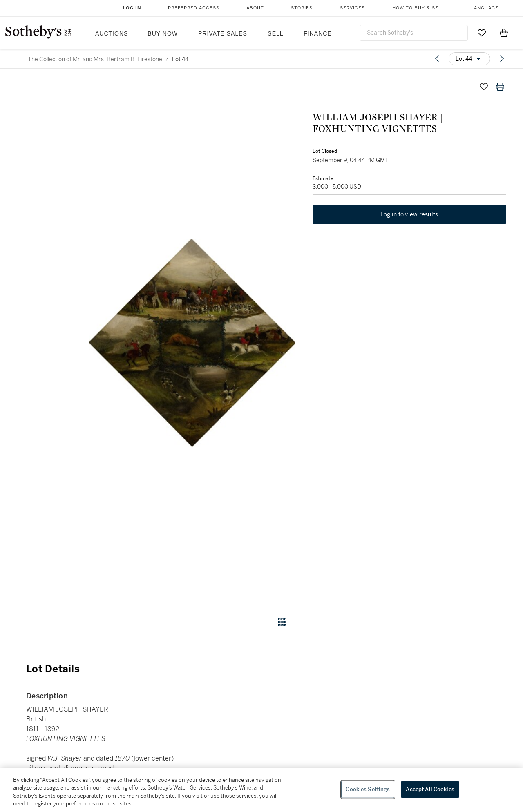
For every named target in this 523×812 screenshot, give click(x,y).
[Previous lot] (437, 59)
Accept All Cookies (430, 789)
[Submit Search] (458, 33)
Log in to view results (409, 216)
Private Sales (223, 33)
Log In (132, 8)
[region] (261, 790)
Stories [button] (302, 8)
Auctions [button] (112, 33)
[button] (192, 343)
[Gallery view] (282, 622)
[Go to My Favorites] (482, 33)
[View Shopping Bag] (504, 33)
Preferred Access (194, 8)
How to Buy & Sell (418, 8)
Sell (275, 33)
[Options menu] (469, 59)
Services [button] (352, 8)
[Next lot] (502, 59)
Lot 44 (180, 59)
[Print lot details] (500, 87)
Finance (317, 33)
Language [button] (485, 8)
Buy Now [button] (163, 33)
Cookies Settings (368, 789)
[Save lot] (484, 87)
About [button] (255, 8)
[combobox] (414, 33)
